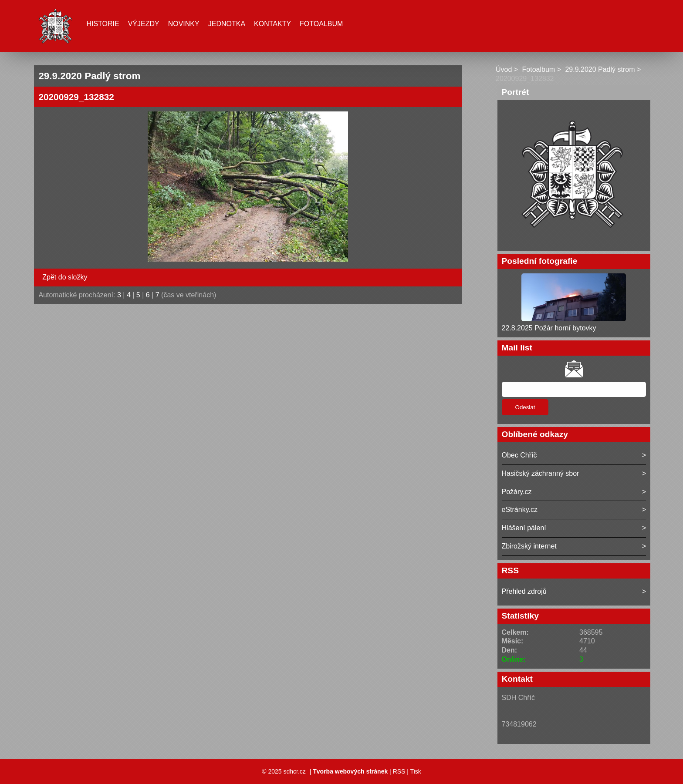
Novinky (184, 24)
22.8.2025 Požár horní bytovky (549, 328)
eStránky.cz (520, 510)
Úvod (504, 69)
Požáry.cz (517, 492)
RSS (399, 771)
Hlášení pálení (524, 528)
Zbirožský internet (529, 546)
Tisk (416, 771)
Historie (103, 24)
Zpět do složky (65, 277)
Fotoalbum (321, 24)
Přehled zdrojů (524, 591)
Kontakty (272, 24)
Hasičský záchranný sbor (541, 473)
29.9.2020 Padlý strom (600, 69)
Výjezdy (144, 24)
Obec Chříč (519, 455)
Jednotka (227, 24)
